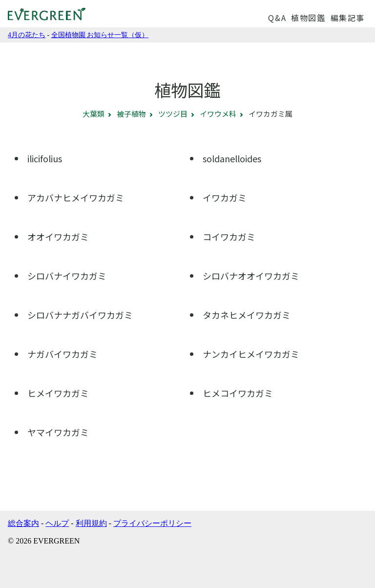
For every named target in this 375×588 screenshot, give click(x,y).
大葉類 (94, 114)
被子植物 (131, 114)
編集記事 (348, 18)
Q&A (277, 18)
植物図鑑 (308, 18)
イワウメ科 (218, 114)
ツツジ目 (173, 114)
